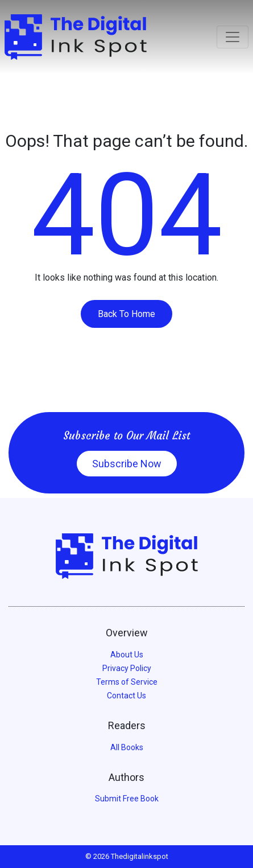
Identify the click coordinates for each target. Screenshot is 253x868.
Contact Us (126, 696)
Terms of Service (127, 682)
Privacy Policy (127, 668)
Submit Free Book (127, 799)
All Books (127, 747)
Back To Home (126, 314)
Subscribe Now (127, 464)
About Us (127, 655)
